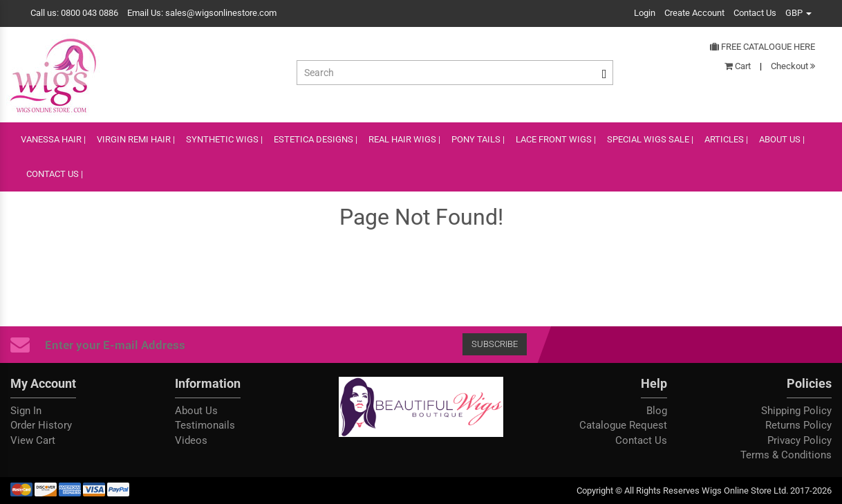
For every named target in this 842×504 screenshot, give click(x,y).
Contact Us (755, 13)
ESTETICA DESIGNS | (316, 139)
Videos (191, 440)
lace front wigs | (556, 139)
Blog (657, 411)
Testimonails (205, 425)
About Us (196, 411)
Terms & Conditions (786, 455)
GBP (798, 13)
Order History (41, 425)
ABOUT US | (782, 139)
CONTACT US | (55, 174)
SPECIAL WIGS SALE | (650, 139)
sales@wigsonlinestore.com (221, 13)
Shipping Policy (796, 411)
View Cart (33, 440)
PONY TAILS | (478, 139)
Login (645, 13)
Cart (738, 66)
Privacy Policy (799, 440)
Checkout (793, 66)
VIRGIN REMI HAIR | (136, 139)
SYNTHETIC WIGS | (224, 139)
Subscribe (495, 344)
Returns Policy (798, 425)
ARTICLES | (726, 139)
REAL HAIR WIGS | (404, 139)
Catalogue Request (623, 425)
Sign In (26, 411)
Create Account (694, 13)
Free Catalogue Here (763, 47)
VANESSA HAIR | (53, 139)
